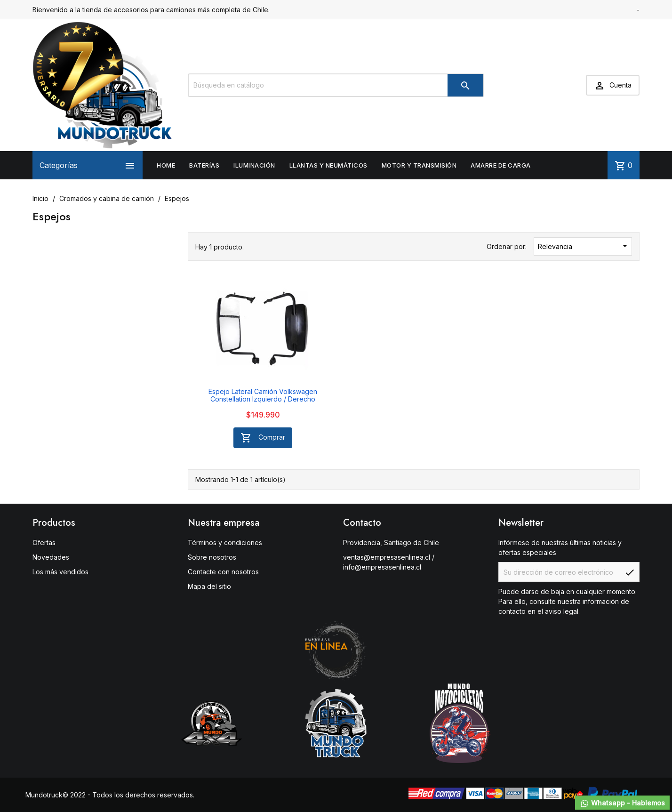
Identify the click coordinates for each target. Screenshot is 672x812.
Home (166, 165)
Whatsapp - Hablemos (622, 804)
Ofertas (44, 543)
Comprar (263, 438)
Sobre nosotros (212, 557)
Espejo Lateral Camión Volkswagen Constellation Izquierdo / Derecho (263, 395)
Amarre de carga (501, 165)
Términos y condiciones (225, 543)
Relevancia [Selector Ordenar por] (584, 246)
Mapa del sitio (209, 586)
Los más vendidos (60, 572)
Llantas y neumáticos (328, 165)
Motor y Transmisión (419, 165)
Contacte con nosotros (223, 572)
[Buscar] (336, 85)
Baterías (204, 165)
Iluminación (254, 165)
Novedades (51, 557)
